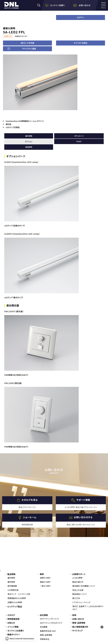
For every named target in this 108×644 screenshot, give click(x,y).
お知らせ (11, 623)
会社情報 (44, 615)
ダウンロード (79, 136)
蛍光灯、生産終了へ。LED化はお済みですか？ (88, 608)
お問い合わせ (78, 619)
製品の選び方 (78, 582)
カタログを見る (30, 500)
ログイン (80, 17)
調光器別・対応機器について (84, 586)
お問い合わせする (83, 517)
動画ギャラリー (14, 634)
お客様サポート (79, 574)
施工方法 (76, 598)
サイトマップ (77, 631)
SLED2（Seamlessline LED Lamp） (21, 162)
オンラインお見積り (16, 631)
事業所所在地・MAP (48, 631)
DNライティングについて (49, 619)
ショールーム (30, 517)
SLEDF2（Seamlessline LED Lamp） (22, 234)
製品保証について (80, 594)
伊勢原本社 (45, 639)
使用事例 (29, 147)
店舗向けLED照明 (15, 602)
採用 (74, 615)
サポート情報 (83, 500)
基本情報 (29, 136)
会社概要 (44, 627)
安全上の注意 (78, 590)
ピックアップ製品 (15, 606)
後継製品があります (21, 36)
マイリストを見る (80, 43)
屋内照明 (11, 578)
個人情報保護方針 (80, 627)
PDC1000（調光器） (13, 383)
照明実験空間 (13, 619)
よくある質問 (77, 578)
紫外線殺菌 (12, 586)
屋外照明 (11, 582)
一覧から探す (45, 586)
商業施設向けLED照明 (17, 598)
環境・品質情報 (46, 635)
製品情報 (11, 574)
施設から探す (45, 582)
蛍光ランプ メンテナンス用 (19, 594)
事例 (42, 574)
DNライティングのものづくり (51, 623)
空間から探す (45, 578)
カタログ (11, 615)
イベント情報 (13, 627)
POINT (79, 141)
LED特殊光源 (13, 590)
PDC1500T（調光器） (14, 311)
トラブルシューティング (81, 602)
